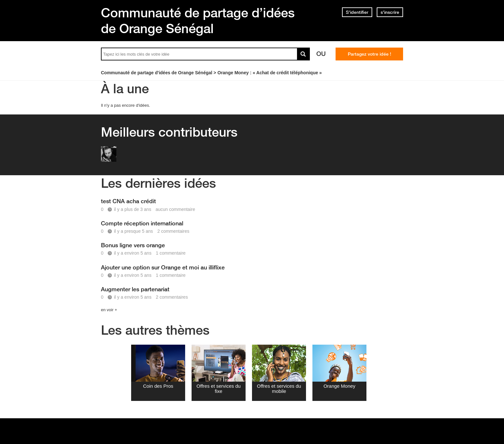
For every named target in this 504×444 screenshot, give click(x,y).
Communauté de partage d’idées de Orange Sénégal (198, 20)
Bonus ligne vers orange (133, 245)
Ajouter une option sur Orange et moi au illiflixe (163, 267)
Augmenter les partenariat (135, 289)
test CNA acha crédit (128, 201)
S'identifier (357, 12)
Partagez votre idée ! (369, 54)
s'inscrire (390, 12)
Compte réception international (142, 223)
